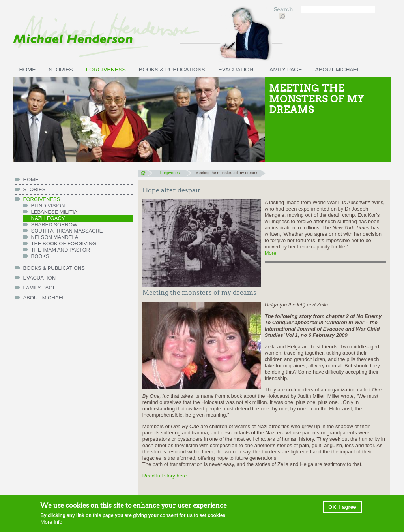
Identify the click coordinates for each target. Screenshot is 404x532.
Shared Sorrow (54, 225)
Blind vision (48, 206)
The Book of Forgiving (64, 243)
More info (51, 522)
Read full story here (165, 476)
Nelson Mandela (55, 237)
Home (145, 173)
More (271, 253)
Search (284, 10)
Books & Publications (172, 70)
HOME (28, 70)
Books (40, 256)
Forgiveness (106, 70)
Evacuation (236, 70)
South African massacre (67, 231)
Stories (61, 70)
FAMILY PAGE (284, 70)
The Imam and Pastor (61, 250)
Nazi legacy (48, 218)
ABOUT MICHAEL (338, 70)
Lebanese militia (54, 212)
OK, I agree (342, 507)
